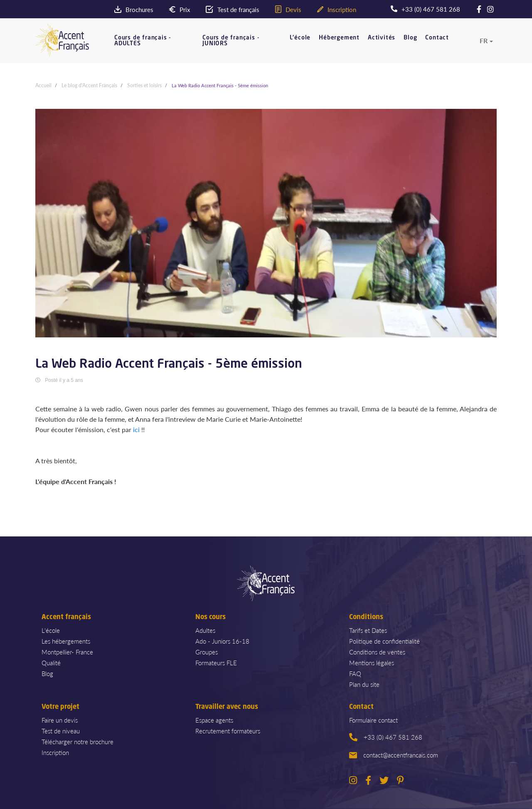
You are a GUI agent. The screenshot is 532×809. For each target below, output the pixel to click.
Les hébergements (66, 641)
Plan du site (364, 684)
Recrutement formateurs (228, 731)
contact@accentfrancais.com (394, 755)
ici (136, 429)
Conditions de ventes (377, 652)
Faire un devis (60, 720)
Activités (382, 38)
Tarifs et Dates (368, 630)
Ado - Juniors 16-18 (222, 641)
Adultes (205, 630)
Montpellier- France (67, 652)
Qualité (51, 663)
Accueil (43, 85)
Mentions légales (372, 663)
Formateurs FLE (216, 663)
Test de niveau (61, 731)
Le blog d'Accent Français (89, 85)
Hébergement (339, 38)
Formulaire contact (373, 720)
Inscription (55, 752)
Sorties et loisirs (144, 85)
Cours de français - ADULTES (143, 41)
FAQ (355, 673)
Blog (410, 38)
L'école (300, 38)
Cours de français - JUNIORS (231, 41)
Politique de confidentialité (384, 641)
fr (484, 41)
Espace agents (214, 720)
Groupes (207, 652)
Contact (437, 38)
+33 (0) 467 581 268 (386, 737)
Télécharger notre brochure (78, 741)
